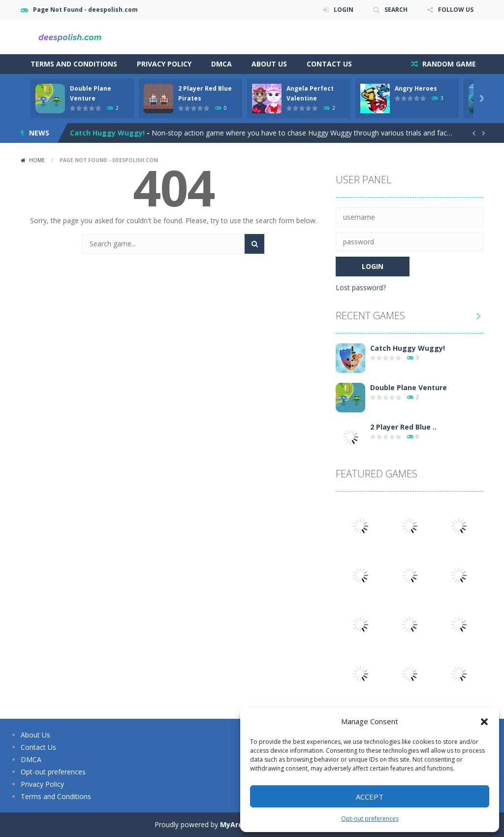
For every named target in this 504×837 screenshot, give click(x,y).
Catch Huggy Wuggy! (107, 133)
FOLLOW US (456, 10)
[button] (484, 722)
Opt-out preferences (370, 819)
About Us (269, 64)
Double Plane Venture (409, 387)
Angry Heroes (416, 88)
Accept (370, 797)
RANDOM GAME (448, 64)
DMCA (221, 64)
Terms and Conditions (74, 64)
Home (37, 160)
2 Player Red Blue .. (403, 427)
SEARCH (396, 10)
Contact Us (329, 64)
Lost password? (361, 287)
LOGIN (344, 10)
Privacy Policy (164, 64)
